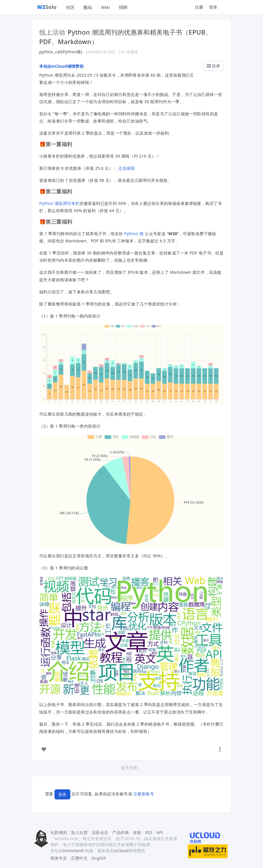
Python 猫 (134, 234)
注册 (199, 7)
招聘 (123, 7)
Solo (47, 7)
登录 (213, 7)
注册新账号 (144, 794)
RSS (149, 832)
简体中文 (59, 858)
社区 (71, 7)
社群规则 (59, 832)
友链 (137, 832)
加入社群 (79, 832)
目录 (213, 66)
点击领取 (127, 168)
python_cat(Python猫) (61, 52)
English (99, 858)
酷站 (88, 7)
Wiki (105, 7)
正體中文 (79, 858)
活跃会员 (100, 832)
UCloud (121, 851)
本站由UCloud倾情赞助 (61, 66)
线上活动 (52, 32)
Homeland (73, 851)
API (160, 832)
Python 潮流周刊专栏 (59, 203)
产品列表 (121, 832)
